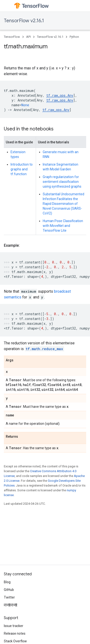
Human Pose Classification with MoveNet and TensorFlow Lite (63, 226)
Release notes (15, 633)
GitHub (9, 590)
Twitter (9, 597)
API (28, 37)
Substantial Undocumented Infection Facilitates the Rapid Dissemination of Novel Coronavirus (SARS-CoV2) (63, 204)
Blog (7, 582)
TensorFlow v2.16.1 (24, 21)
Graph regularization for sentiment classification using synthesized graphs (62, 182)
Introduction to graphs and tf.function (22, 169)
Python (74, 37)
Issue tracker (14, 626)
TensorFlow (12, 37)
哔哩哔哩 (11, 605)
